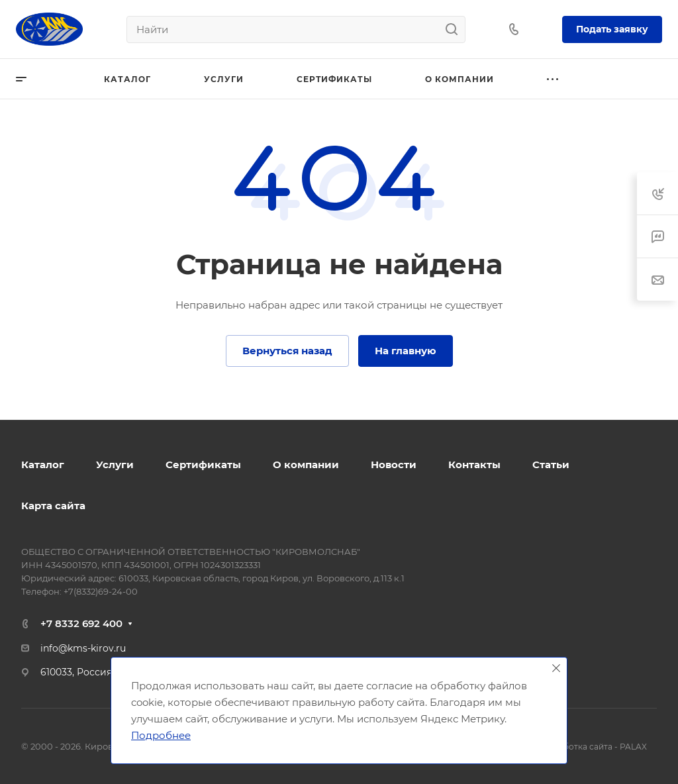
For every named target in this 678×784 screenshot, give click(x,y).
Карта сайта (53, 506)
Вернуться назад (287, 351)
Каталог (43, 465)
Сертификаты (203, 465)
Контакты (474, 465)
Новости (394, 465)
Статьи (551, 465)
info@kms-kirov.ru (83, 648)
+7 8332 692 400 (81, 623)
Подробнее (161, 735)
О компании (306, 465)
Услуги (115, 465)
